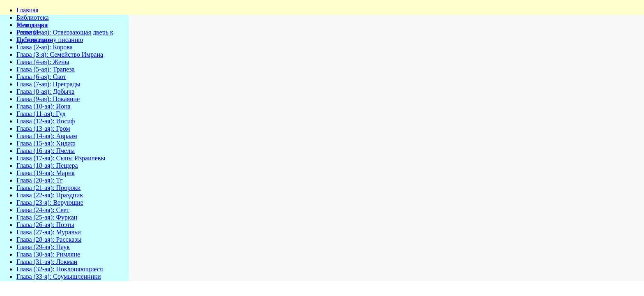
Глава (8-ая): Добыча (45, 91)
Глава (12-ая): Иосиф (46, 121)
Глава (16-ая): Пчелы (46, 151)
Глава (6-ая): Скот (41, 77)
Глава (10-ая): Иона (44, 106)
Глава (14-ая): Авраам (47, 136)
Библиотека (33, 17)
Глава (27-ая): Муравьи (49, 232)
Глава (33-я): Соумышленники (59, 276)
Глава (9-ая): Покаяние (48, 99)
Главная (28, 10)
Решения (29, 32)
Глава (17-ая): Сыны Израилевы (61, 158)
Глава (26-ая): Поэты (45, 225)
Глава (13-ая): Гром (43, 128)
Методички (32, 25)
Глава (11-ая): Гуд (41, 114)
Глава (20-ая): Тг (40, 180)
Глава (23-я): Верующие (50, 202)
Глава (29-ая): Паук (43, 247)
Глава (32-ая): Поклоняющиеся (60, 269)
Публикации (34, 40)
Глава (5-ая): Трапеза (46, 69)
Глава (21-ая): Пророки (48, 188)
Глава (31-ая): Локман (47, 262)
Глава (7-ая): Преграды (48, 84)
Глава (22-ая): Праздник (50, 195)
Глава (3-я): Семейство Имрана (60, 54)
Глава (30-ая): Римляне (48, 254)
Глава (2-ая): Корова (45, 47)
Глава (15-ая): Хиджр (46, 143)
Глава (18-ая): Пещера (47, 165)
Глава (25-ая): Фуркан (47, 217)
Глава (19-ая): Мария (46, 173)
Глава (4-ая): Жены (43, 62)
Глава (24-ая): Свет (43, 210)
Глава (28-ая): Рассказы (49, 239)
